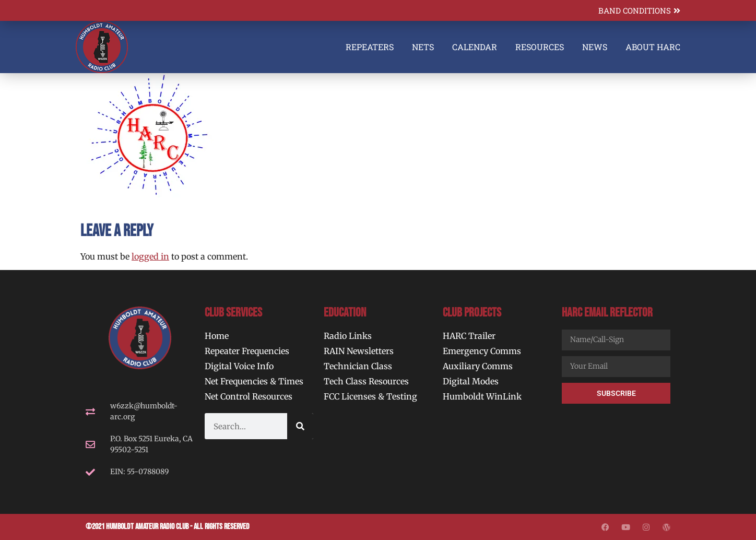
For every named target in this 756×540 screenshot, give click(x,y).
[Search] (300, 426)
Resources (540, 47)
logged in (150, 256)
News (595, 47)
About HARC (653, 47)
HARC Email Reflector (607, 313)
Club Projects (472, 313)
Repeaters (370, 47)
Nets (423, 47)
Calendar (475, 47)
